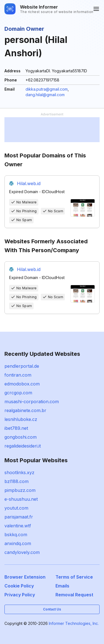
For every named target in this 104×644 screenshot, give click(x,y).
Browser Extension (25, 577)
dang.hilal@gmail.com (45, 95)
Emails (62, 586)
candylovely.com (22, 552)
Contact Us (52, 609)
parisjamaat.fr (19, 517)
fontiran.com (18, 375)
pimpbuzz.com (20, 490)
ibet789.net (16, 428)
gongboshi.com (21, 437)
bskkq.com (16, 535)
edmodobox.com (22, 384)
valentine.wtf (18, 526)
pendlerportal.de (22, 366)
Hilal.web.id (29, 183)
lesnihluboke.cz (21, 419)
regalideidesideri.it (23, 446)
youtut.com (16, 508)
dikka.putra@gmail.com (47, 89)
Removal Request (74, 595)
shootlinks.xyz (19, 472)
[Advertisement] (52, 130)
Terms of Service (74, 577)
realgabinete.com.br (25, 410)
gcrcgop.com (18, 393)
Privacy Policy (20, 595)
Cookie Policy (19, 586)
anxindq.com (18, 543)
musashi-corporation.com (32, 402)
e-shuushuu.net (21, 499)
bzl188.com (17, 481)
